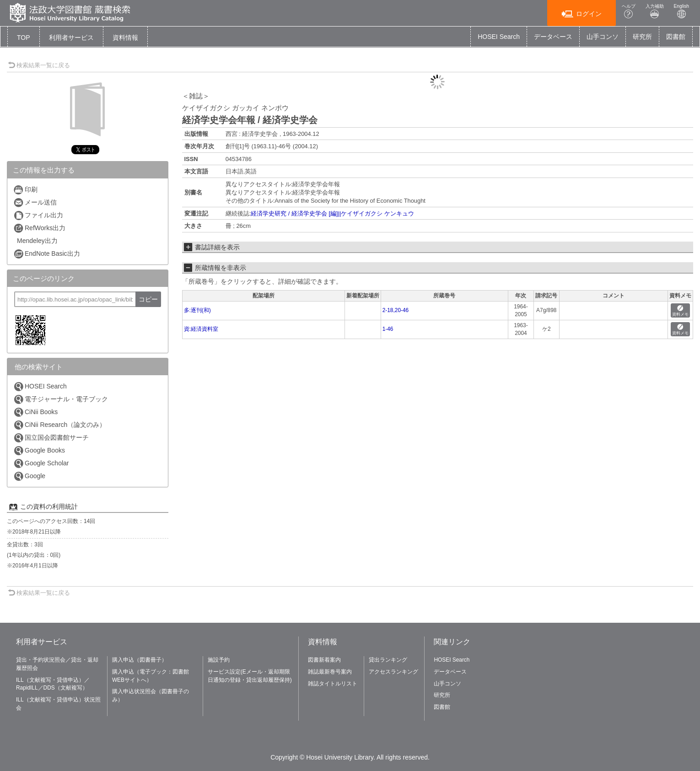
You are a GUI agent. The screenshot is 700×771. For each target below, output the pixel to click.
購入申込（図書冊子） (140, 660)
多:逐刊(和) (197, 310)
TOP (24, 38)
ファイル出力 (38, 215)
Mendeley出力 (37, 241)
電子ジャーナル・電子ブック (61, 399)
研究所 (642, 37)
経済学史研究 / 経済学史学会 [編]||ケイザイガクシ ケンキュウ (332, 213)
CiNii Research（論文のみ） (59, 425)
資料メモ (680, 311)
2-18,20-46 (396, 310)
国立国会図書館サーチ (51, 438)
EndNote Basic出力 (47, 254)
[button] (71, 38)
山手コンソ (603, 37)
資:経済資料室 (201, 329)
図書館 (676, 37)
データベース (553, 37)
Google (29, 476)
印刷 (25, 190)
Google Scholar (41, 463)
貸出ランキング (388, 660)
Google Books (39, 450)
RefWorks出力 (39, 228)
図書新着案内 (324, 660)
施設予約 (219, 660)
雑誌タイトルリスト (333, 684)
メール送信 (35, 202)
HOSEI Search (499, 37)
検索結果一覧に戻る (39, 65)
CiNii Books (35, 412)
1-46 (388, 329)
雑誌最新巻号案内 (330, 672)
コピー (148, 299)
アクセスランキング (393, 672)
